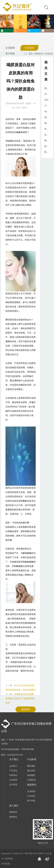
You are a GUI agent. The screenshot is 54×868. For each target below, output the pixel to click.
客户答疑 (10, 54)
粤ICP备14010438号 (34, 854)
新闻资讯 (39, 54)
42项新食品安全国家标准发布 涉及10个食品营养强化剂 (20, 699)
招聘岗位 (13, 817)
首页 (31, 54)
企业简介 (13, 766)
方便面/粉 (32, 780)
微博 (47, 859)
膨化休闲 (31, 771)
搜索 (46, 7)
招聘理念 (13, 812)
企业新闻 (10, 48)
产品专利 (13, 771)
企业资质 (13, 784)
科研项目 (13, 775)
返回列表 (26, 709)
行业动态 (29, 48)
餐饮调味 (31, 766)
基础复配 (31, 775)
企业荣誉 (13, 780)
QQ (39, 859)
